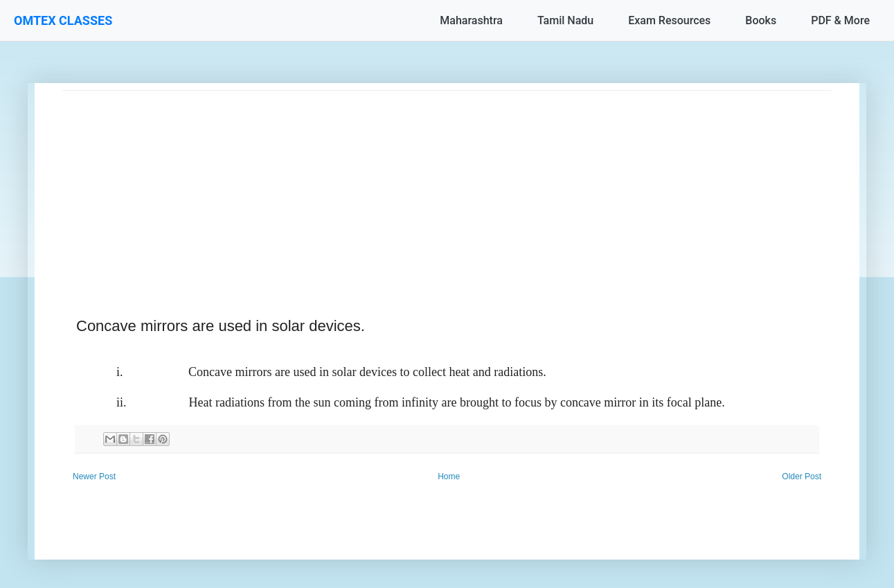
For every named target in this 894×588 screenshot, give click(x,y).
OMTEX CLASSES (63, 20)
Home (449, 476)
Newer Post (94, 476)
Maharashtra (471, 20)
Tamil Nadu (565, 20)
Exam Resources (669, 20)
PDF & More (840, 20)
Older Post (802, 476)
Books (761, 20)
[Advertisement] (447, 188)
